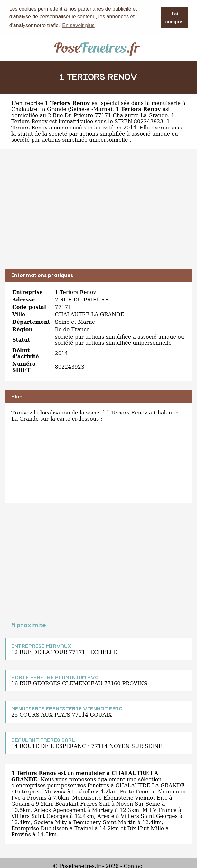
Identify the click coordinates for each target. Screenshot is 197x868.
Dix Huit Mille (145, 828)
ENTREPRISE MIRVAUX (41, 646)
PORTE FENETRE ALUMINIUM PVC (55, 677)
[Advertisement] (98, 214)
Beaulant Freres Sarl (83, 804)
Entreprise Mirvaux (40, 791)
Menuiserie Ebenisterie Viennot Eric (120, 797)
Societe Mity (51, 822)
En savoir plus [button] (78, 25)
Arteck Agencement (60, 810)
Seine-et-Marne (90, 109)
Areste (106, 816)
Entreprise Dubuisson (40, 828)
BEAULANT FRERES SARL (43, 740)
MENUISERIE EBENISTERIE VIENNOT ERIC (67, 709)
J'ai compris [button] (174, 18)
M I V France (159, 810)
